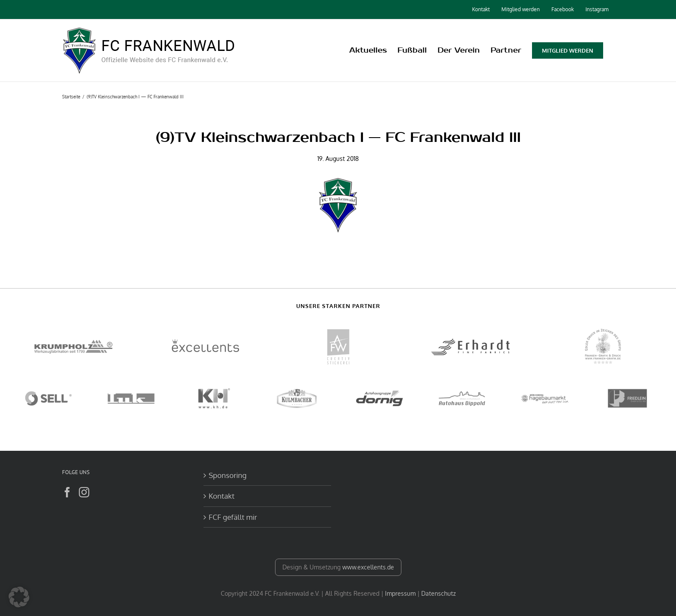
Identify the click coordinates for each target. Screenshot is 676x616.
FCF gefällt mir (233, 517)
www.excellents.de (368, 567)
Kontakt (222, 496)
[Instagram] (84, 492)
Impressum (400, 593)
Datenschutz (438, 593)
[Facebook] (67, 492)
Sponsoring (228, 475)
